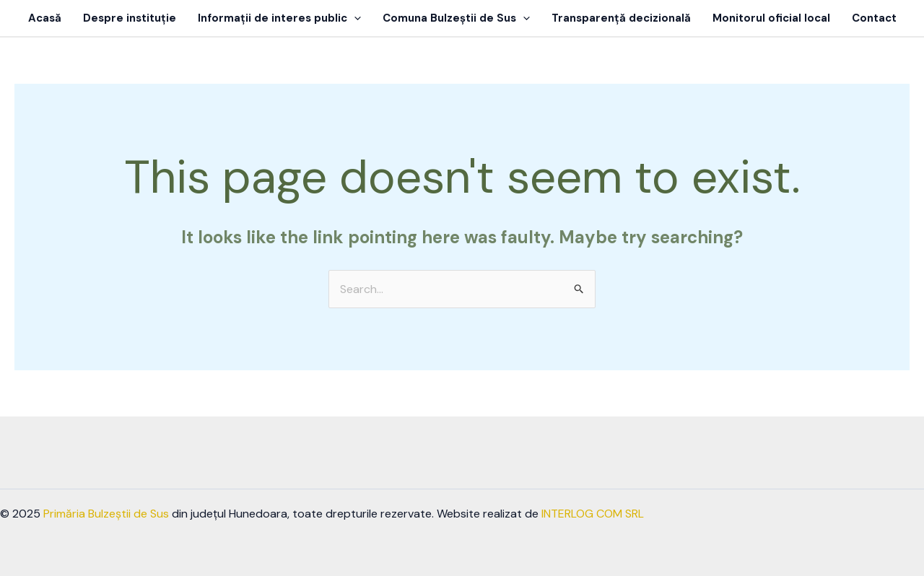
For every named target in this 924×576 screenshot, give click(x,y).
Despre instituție (130, 18)
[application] (354, 18)
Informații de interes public (279, 18)
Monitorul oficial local (771, 18)
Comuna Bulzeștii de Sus (456, 18)
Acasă (45, 18)
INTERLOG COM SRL (593, 514)
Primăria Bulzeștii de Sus (106, 514)
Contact (874, 18)
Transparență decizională (621, 18)
